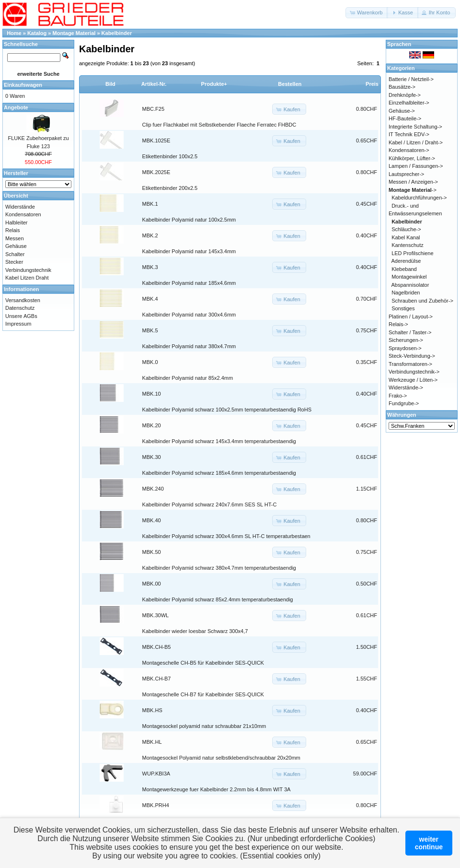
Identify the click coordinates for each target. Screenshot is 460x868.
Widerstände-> (406, 387)
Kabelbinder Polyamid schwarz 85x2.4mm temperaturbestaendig (218, 599)
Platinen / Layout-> (411, 317)
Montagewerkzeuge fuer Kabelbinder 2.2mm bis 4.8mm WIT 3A (217, 789)
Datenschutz (20, 308)
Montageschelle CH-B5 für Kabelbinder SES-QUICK (203, 663)
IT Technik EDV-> (409, 134)
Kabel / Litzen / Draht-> (416, 142)
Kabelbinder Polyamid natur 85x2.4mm (188, 378)
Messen (15, 238)
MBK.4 (150, 299)
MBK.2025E (156, 172)
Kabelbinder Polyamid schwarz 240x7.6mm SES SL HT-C (210, 504)
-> (413, 190)
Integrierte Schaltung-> (415, 127)
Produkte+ (214, 84)
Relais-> (398, 324)
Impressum (18, 324)
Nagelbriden (406, 293)
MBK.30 (152, 457)
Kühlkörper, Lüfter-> (412, 158)
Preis (372, 84)
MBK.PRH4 (156, 805)
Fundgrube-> (404, 403)
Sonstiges (403, 308)
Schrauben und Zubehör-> (422, 301)
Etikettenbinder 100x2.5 (170, 156)
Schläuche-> (406, 229)
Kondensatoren (23, 214)
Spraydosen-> (405, 348)
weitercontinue (429, 843)
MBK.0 (150, 362)
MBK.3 (150, 267)
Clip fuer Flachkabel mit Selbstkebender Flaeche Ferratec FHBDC (219, 125)
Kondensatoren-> (409, 150)
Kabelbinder (117, 33)
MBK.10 (152, 394)
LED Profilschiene (412, 253)
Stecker (14, 262)
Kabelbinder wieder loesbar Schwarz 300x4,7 (195, 631)
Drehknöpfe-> (405, 95)
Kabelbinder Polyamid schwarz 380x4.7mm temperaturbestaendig (219, 568)
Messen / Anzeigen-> (413, 182)
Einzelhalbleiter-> (409, 103)
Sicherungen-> (406, 340)
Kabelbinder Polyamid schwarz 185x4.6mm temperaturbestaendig (219, 473)
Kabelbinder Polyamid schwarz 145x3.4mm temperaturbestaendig (219, 441)
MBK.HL (152, 742)
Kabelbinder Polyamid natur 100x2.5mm (189, 220)
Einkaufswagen (23, 85)
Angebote (16, 107)
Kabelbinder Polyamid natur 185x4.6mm (189, 283)
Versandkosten (23, 300)
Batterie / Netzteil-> (411, 79)
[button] (367, 13)
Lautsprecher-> (406, 174)
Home (14, 33)
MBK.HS (152, 710)
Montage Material (74, 33)
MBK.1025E (156, 141)
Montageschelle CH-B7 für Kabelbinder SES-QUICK (203, 694)
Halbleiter (16, 223)
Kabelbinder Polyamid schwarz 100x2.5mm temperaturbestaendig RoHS (227, 410)
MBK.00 (152, 584)
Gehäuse (16, 246)
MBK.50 (152, 552)
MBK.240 (153, 489)
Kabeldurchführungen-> (419, 198)
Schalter (15, 254)
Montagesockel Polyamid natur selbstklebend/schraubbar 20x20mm (221, 758)
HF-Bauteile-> (405, 118)
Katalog (37, 33)
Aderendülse (406, 261)
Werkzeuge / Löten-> (413, 380)
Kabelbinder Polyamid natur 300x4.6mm (189, 315)
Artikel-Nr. (154, 84)
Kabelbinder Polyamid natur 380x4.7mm (189, 346)
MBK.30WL (156, 615)
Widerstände (20, 207)
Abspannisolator (410, 285)
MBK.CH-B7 (157, 679)
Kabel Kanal (406, 237)
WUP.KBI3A (156, 774)
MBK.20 (152, 425)
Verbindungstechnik (28, 270)
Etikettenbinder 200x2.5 (170, 188)
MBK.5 (150, 330)
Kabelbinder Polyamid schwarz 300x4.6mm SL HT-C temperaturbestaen (226, 536)
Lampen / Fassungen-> (416, 166)
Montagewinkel (409, 277)
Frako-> (398, 396)
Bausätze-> (402, 87)
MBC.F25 (153, 109)
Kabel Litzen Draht (27, 278)
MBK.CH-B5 (157, 647)
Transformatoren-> (410, 364)
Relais (13, 230)
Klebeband (404, 269)
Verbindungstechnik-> (414, 372)
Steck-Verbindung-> (412, 356)
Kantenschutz (408, 245)
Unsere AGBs (21, 316)
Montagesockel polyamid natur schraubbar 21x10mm (204, 726)
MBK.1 (150, 204)
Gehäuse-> (402, 111)
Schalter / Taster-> (410, 332)
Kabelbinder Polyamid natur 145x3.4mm (189, 251)
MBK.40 (152, 520)
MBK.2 (150, 235)
